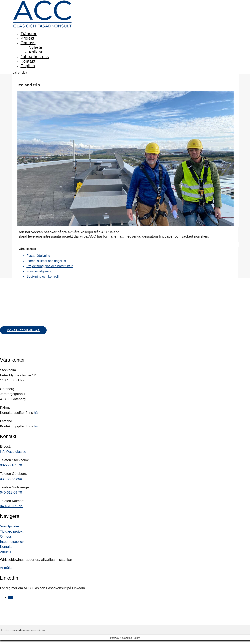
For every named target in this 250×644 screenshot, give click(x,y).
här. (37, 413)
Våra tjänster (10, 526)
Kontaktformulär (23, 330)
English (28, 66)
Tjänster (28, 34)
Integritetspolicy (12, 542)
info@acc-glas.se (13, 452)
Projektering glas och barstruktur (49, 266)
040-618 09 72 (11, 506)
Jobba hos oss (35, 57)
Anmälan (7, 568)
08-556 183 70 (11, 465)
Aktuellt (6, 552)
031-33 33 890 (11, 479)
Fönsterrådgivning (39, 271)
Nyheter (36, 47)
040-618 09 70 (11, 492)
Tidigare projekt (12, 531)
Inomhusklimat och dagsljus (46, 261)
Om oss (28, 43)
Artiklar (35, 52)
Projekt (27, 38)
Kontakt (28, 61)
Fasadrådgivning (38, 256)
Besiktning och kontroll (42, 276)
